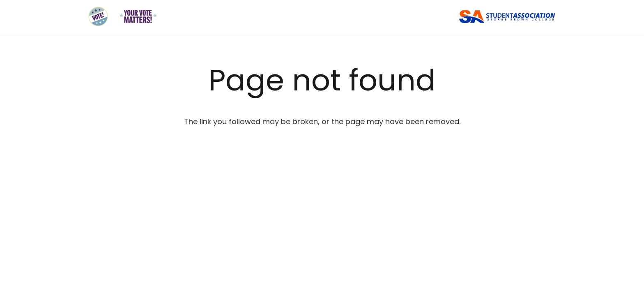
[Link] (98, 16)
